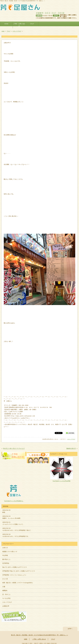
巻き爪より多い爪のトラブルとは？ (14, 448)
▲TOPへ (70, 628)
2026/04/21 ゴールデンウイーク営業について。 (13, 522)
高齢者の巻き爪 (71, 448)
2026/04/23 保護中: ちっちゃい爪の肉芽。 (12, 516)
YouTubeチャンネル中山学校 (61, 479)
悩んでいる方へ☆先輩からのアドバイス (15, 566)
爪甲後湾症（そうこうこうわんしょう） (15, 574)
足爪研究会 (6, 562)
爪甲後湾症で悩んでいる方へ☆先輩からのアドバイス (19, 570)
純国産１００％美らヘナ (10, 551)
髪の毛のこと (6, 558)
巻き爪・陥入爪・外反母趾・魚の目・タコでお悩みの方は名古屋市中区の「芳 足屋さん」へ (39, 634)
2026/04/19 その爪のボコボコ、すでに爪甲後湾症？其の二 (17, 528)
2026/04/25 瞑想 (6, 510)
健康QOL (5, 590)
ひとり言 (5, 578)
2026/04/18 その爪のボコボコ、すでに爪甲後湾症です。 (16, 534)
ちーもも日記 (6, 597)
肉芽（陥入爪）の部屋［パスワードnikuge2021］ (18, 582)
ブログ (32, 23)
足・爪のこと (6, 594)
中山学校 (6, 555)
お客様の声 (6, 605)
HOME (6, 23)
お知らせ (5, 547)
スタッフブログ (17, 31)
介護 (4, 586)
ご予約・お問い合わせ (19, 24)
